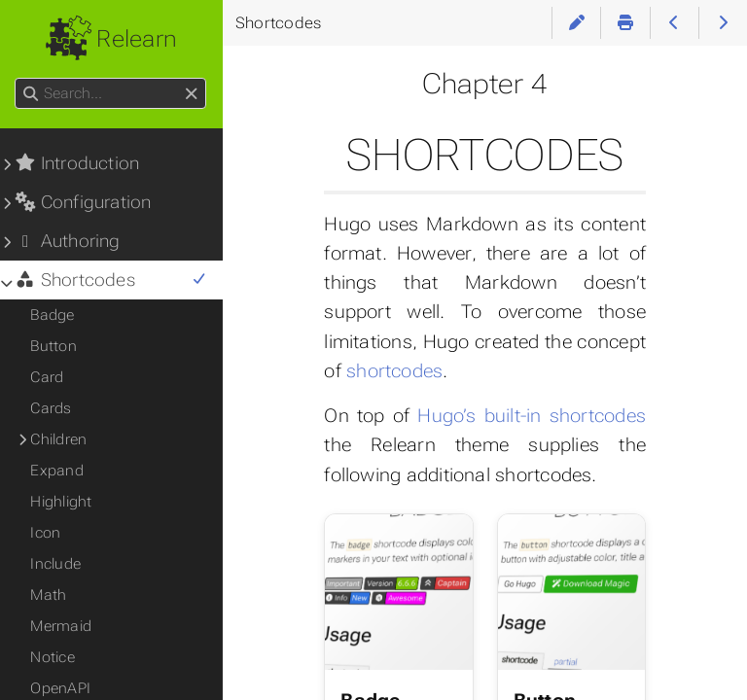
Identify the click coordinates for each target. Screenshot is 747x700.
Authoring (68, 241)
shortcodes (395, 371)
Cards (52, 408)
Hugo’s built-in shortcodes (532, 416)
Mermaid (62, 626)
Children (59, 439)
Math (49, 595)
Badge (53, 315)
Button (54, 346)
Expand (57, 471)
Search (17, 78)
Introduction (78, 163)
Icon (46, 533)
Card (48, 377)
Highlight (62, 502)
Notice (53, 657)
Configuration (84, 202)
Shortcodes (111, 280)
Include (56, 564)
